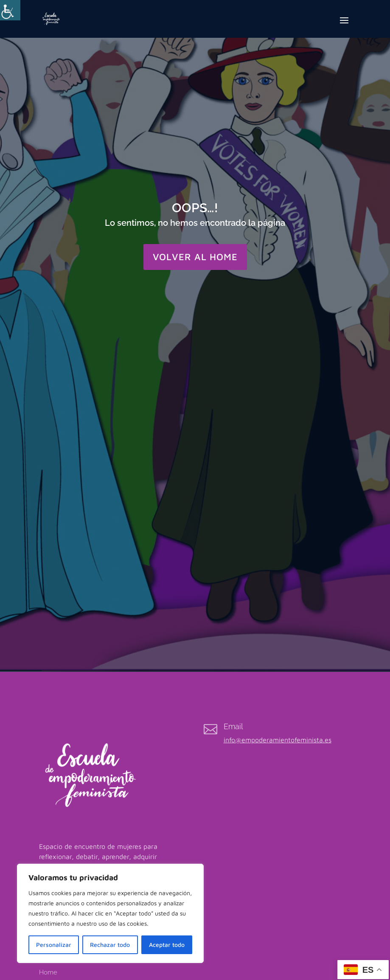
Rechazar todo (110, 945)
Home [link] (48, 972)
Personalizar (54, 945)
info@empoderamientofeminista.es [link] (278, 740)
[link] (51, 18)
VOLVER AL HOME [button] (195, 257)
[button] (344, 26)
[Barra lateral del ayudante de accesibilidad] (10, 10)
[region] (110, 913)
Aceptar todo (167, 945)
